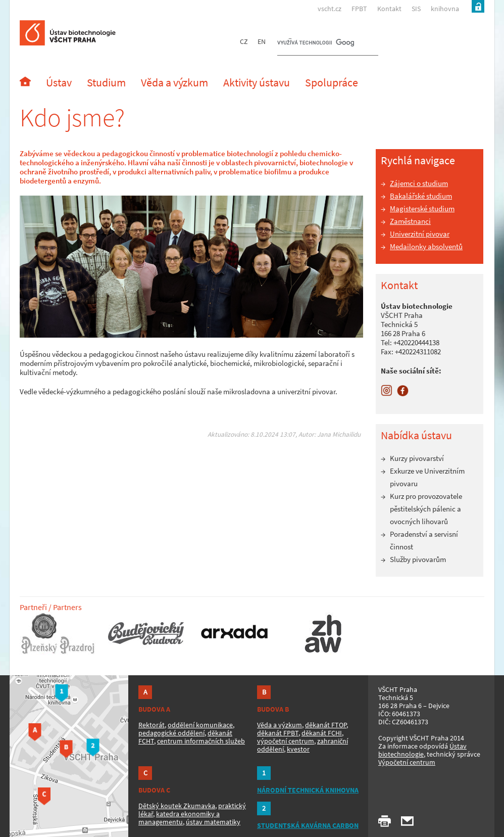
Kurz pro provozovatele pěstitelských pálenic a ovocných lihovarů (426, 509)
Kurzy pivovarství (417, 458)
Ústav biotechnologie (422, 750)
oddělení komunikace (200, 725)
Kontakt (389, 9)
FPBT (359, 9)
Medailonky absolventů (426, 246)
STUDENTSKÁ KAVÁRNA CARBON (308, 825)
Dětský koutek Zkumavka (177, 806)
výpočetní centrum (286, 741)
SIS (416, 9)
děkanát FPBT (278, 733)
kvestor (298, 749)
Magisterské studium (422, 208)
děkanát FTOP (326, 725)
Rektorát (152, 725)
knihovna (445, 9)
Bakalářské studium (421, 196)
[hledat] (316, 43)
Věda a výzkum (280, 725)
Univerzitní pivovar (420, 234)
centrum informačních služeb (201, 741)
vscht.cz (330, 9)
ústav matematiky (213, 822)
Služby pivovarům (418, 559)
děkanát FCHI (322, 733)
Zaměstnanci (410, 221)
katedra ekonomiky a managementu (179, 818)
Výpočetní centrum (407, 762)
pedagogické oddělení (171, 733)
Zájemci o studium (419, 183)
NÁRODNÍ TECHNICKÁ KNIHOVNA (308, 790)
